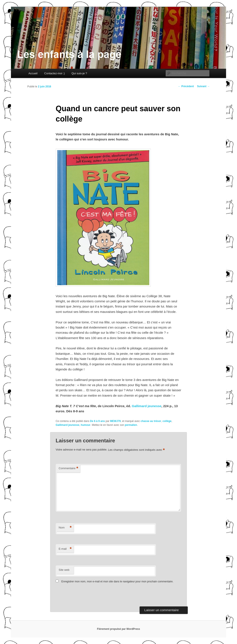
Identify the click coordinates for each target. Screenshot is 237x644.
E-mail (65, 549)
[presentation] (85, 596)
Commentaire (68, 468)
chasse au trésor (151, 421)
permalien (131, 425)
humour (86, 425)
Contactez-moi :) (55, 73)
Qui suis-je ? (79, 73)
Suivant (203, 86)
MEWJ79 (115, 421)
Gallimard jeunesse (147, 406)
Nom (65, 528)
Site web (64, 570)
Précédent (186, 86)
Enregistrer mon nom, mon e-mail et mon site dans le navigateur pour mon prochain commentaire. (117, 582)
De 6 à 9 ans (97, 421)
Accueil (33, 73)
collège (167, 421)
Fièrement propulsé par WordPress (118, 629)
